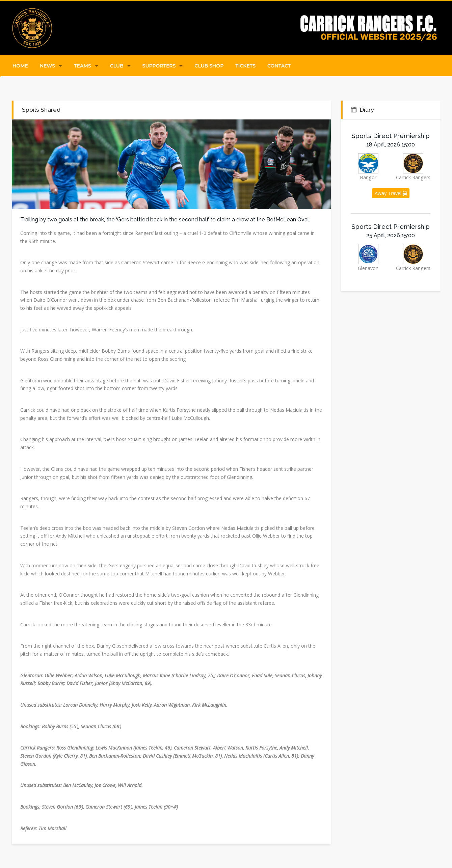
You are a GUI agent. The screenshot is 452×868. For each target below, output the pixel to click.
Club (117, 66)
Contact (279, 66)
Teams (82, 66)
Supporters (159, 66)
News (47, 66)
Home (20, 66)
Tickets (245, 66)
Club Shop (209, 66)
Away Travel (391, 193)
